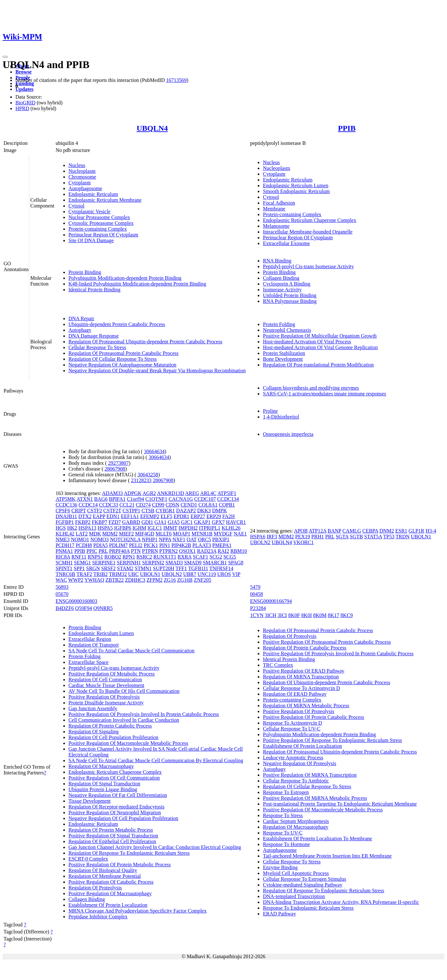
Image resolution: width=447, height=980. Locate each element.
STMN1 (143, 568)
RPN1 (129, 557)
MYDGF (223, 534)
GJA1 (161, 522)
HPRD (22, 108)
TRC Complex (278, 665)
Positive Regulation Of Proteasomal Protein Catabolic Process (327, 642)
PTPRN (150, 551)
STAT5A (373, 537)
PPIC (92, 551)
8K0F (294, 615)
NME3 (63, 539)
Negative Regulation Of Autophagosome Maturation (122, 365)
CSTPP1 (131, 511)
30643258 (148, 475)
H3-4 (431, 531)
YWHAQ (94, 580)
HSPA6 (258, 537)
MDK (95, 534)
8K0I (306, 615)
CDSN (172, 505)
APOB (301, 531)
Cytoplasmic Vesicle (89, 212)
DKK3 (204, 511)
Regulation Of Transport (94, 645)
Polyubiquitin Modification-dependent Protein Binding (125, 278)
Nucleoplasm (82, 171)
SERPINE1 (104, 563)
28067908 (115, 469)
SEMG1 (82, 563)
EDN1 (113, 516)
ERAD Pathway (279, 914)
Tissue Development (89, 801)
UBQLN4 (152, 128)
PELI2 (136, 545)
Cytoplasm (80, 183)
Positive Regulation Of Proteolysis (104, 697)
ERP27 (198, 516)
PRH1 (318, 537)
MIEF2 (126, 534)
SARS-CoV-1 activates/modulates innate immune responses (324, 394)
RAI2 (223, 551)
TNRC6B (65, 574)
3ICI (282, 615)
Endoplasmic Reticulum (93, 194)
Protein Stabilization (284, 353)
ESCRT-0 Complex (88, 859)
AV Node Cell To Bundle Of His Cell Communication (124, 691)
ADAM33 (112, 493)
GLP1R (416, 531)
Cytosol (76, 206)
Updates (24, 89)
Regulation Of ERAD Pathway (295, 694)
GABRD (131, 522)
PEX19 (303, 537)
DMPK (219, 511)
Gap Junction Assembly (93, 708)
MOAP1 (182, 534)
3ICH (271, 615)
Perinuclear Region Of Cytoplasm (103, 235)
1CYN (257, 615)
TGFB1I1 (198, 568)
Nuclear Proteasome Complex (99, 217)
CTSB (148, 511)
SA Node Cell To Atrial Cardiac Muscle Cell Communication (131, 651)
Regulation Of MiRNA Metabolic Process (306, 706)
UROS (224, 574)
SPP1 (79, 568)
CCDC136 (67, 505)
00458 (256, 594)
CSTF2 (94, 511)
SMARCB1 (215, 563)
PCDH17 (65, 545)
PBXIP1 (221, 539)
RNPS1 (95, 557)
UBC (134, 574)
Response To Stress (283, 815)
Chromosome (82, 177)
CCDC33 (109, 505)
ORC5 (205, 539)
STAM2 (125, 568)
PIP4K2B (181, 545)
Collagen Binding (281, 278)
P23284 (258, 608)
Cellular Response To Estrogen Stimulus (304, 879)
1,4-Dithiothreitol (281, 417)
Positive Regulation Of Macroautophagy (110, 893)
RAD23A (207, 551)
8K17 (334, 615)
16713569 (176, 80)
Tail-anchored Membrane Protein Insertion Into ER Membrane (327, 856)
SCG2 (216, 557)
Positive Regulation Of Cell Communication (114, 778)
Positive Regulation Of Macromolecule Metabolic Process (128, 743)
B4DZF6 (65, 608)
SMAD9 (193, 563)
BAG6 (101, 499)
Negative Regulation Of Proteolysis (299, 763)
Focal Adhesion (279, 203)
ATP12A (317, 531)
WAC (61, 580)
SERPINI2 (153, 563)
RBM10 (239, 551)
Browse (23, 72)
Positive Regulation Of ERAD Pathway (304, 671)
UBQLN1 (150, 574)
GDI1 (147, 522)
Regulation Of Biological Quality (103, 870)
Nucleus (77, 165)
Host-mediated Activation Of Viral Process (307, 342)
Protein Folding (279, 324)
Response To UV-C (283, 833)
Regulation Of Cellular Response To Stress (113, 359)
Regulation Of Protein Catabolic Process (110, 726)
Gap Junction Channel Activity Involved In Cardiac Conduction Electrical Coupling (155, 847)
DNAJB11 (66, 516)
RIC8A (63, 557)
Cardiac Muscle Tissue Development (106, 685)
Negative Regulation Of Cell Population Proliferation (123, 818)
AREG (192, 493)
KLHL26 (231, 528)
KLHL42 (65, 534)
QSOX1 (187, 551)
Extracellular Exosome (286, 243)
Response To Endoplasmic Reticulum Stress (308, 908)
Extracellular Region (90, 639)
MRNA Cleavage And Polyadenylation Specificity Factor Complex (138, 911)
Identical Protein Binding (94, 290)
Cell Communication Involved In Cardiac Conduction (124, 720)
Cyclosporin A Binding (287, 284)
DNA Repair (81, 318)
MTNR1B (202, 534)
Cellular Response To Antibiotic (296, 781)
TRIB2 (101, 574)
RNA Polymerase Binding (290, 301)
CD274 (143, 505)
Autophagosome (85, 188)
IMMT (170, 528)
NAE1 (240, 534)
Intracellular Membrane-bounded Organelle (308, 232)
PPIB (347, 128)
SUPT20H (164, 568)
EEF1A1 (130, 516)
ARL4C (208, 493)
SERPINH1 (129, 563)
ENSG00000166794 (271, 601)
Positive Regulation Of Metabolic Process (112, 674)
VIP (236, 574)
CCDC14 (88, 505)
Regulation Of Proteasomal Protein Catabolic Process (124, 353)
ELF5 (166, 516)
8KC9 (347, 615)
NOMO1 (80, 539)
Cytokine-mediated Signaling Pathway (303, 885)
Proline (270, 411)
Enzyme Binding (280, 867)
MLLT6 (164, 534)
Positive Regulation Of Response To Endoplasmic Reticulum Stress (332, 740)
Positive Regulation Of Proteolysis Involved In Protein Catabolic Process (144, 714)
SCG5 (230, 557)
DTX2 (85, 516)
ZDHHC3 (135, 580)
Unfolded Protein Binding (290, 295)
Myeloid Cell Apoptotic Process (296, 873)
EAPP (99, 516)
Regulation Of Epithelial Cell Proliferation (112, 841)
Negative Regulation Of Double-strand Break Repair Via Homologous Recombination (157, 371)
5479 (255, 587)
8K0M (320, 615)
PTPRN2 (169, 551)
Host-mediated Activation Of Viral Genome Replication (320, 347)
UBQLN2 (172, 574)
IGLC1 (155, 528)
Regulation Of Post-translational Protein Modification (318, 365)
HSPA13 (87, 528)
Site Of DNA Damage (91, 240)
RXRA (184, 557)
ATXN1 (85, 499)
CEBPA (370, 531)
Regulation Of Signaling (94, 732)
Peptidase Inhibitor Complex (98, 917)
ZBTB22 (115, 580)
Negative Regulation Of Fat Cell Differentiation (118, 795)
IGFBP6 (123, 528)
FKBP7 (100, 522)
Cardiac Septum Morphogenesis (296, 821)
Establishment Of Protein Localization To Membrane (317, 839)
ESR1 (401, 531)
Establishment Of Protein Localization (108, 905)
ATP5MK (66, 499)
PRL (103, 551)
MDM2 (110, 534)
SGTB (356, 537)
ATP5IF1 (227, 493)
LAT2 (82, 534)
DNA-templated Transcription (294, 896)
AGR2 (149, 493)
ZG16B (185, 580)
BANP (335, 531)
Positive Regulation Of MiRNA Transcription (310, 775)
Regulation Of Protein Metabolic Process (111, 830)
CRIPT (79, 511)
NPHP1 (150, 539)
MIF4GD (145, 534)
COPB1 (227, 505)
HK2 (72, 528)
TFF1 (181, 568)
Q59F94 (84, 608)
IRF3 (272, 537)
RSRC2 (144, 557)
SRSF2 (108, 568)
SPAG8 (236, 563)
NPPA (165, 539)
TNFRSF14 (221, 568)
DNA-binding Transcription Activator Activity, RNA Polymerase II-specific (341, 902)
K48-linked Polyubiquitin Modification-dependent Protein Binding (137, 284)
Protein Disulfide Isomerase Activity (106, 703)
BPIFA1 (117, 499)
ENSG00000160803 (76, 601)
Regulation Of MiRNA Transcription (301, 677)
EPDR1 (181, 516)
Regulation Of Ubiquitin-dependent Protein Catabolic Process (326, 682)
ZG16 (170, 580)
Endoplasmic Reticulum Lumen (296, 185)
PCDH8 (84, 545)
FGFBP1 (65, 522)
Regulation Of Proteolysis (95, 888)
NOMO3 (99, 539)
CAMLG (352, 531)
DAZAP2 (186, 511)
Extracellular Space (89, 662)
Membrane (274, 209)
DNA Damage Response (94, 336)
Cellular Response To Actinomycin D (301, 688)
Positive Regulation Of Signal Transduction (113, 836)
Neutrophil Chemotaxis (287, 330)
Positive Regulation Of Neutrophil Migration (115, 812)
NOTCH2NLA (125, 539)
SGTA (342, 537)
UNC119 (207, 574)
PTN (136, 551)
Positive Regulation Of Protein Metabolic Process (120, 865)
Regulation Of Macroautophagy (101, 766)
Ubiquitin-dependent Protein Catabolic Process (117, 324)
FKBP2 (83, 522)
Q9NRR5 (103, 608)
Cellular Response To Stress (97, 347)
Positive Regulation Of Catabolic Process (111, 882)
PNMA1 (64, 551)
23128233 (141, 480)
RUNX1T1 (165, 557)
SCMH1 (64, 563)
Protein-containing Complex (98, 229)
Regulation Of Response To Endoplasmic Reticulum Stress (129, 853)
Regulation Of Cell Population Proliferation (113, 737)
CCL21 (127, 505)
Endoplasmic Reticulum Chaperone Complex (309, 220)
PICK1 (151, 545)
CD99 (158, 505)
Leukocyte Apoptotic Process (293, 758)
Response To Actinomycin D (292, 723)
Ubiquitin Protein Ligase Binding (103, 789)
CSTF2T (112, 511)
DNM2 (387, 531)
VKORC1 (303, 542)
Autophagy (80, 330)
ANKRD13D (170, 493)
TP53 (389, 537)
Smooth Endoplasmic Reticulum (296, 191)
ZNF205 (202, 580)
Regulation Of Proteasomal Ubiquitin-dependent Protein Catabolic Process (145, 342)
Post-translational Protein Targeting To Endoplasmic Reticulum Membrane (340, 804)
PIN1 (165, 545)
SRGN (93, 568)
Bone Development (283, 359)
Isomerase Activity (282, 290)
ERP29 (214, 516)
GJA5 (174, 522)
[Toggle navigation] (5, 57)
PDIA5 (100, 545)
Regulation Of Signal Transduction (104, 784)
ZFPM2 (155, 580)
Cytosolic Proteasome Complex (101, 223)
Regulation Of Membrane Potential (105, 876)
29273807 (118, 463)
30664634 (154, 451)
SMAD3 (174, 563)
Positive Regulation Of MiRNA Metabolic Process (315, 798)
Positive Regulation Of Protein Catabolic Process (313, 717)
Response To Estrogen (286, 792)
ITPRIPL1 (210, 528)
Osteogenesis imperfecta (288, 434)
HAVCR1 (236, 522)
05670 (62, 594)
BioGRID (25, 103)
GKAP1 (202, 522)
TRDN (403, 537)
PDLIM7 (119, 545)
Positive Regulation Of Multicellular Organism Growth (320, 336)
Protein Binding (85, 272)
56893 (62, 587)
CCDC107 (205, 499)
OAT (192, 539)
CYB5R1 (165, 511)
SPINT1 (64, 568)
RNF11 (79, 557)
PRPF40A (119, 551)
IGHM (139, 528)
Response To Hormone (286, 844)
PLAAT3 (202, 545)
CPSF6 (63, 511)
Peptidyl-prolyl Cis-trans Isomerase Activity (308, 266)
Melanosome (276, 226)
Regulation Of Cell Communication (105, 680)
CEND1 (189, 505)
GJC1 (187, 522)
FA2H (229, 516)
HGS (61, 528)
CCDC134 (228, 499)
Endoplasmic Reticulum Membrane (105, 200)
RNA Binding (277, 261)
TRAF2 (84, 574)
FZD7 (115, 522)
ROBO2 (113, 557)
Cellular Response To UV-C (292, 729)
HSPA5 (105, 528)
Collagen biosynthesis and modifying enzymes (311, 388)
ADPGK (133, 493)
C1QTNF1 (156, 499)
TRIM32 (118, 574)
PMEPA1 (222, 545)
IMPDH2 (188, 528)
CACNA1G (181, 499)
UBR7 (190, 574)
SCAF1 (201, 557)
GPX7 (218, 522)
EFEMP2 (150, 516)
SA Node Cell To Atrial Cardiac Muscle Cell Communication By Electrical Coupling (156, 760)
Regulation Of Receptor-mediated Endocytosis (116, 807)
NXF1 (179, 539)
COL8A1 (208, 505)
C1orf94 (135, 499)
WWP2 (76, 580)
